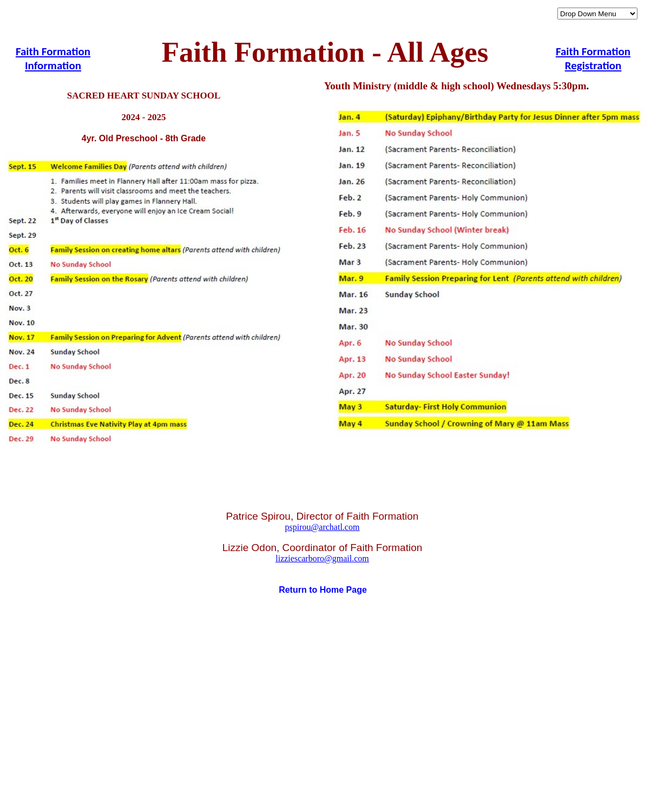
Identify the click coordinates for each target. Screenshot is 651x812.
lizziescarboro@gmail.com (322, 558)
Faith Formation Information (53, 58)
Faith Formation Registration (593, 58)
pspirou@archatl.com (323, 527)
